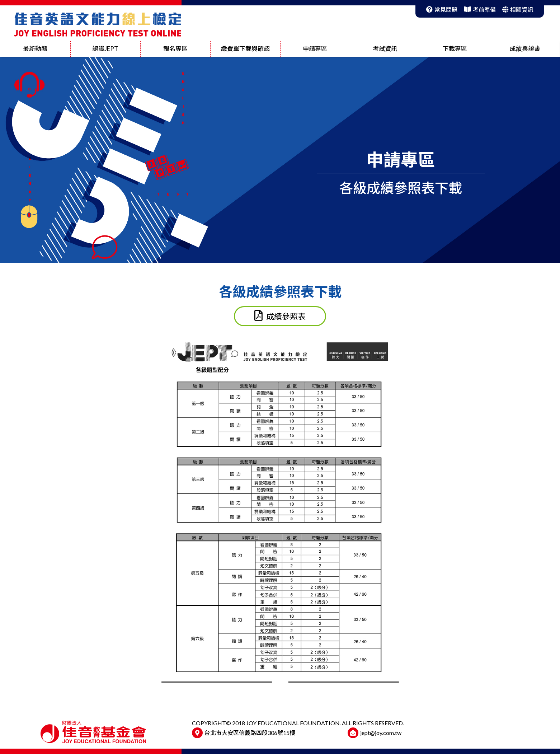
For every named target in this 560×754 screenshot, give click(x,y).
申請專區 (315, 49)
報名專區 (175, 49)
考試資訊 (385, 49)
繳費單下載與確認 (245, 49)
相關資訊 (518, 10)
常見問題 (442, 10)
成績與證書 (525, 49)
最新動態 (35, 49)
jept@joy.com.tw (381, 733)
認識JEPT (105, 49)
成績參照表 (280, 316)
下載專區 (455, 49)
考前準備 (480, 10)
